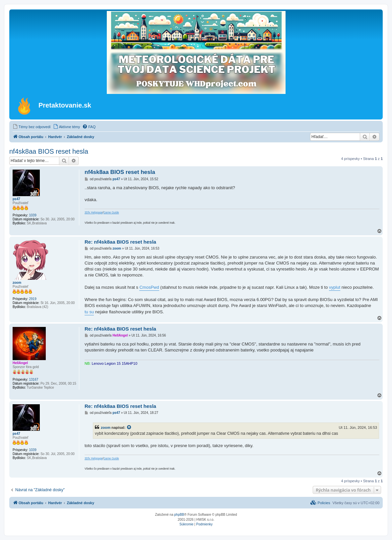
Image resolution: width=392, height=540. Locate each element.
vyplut (335, 287)
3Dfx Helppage (94, 213)
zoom (17, 283)
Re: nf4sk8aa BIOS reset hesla (120, 242)
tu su (89, 312)
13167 (33, 380)
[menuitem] (32, 127)
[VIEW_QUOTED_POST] (129, 427)
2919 (33, 299)
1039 (33, 215)
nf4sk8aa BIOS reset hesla (49, 151)
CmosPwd (149, 287)
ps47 (16, 199)
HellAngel (20, 363)
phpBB (179, 515)
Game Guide (111, 213)
